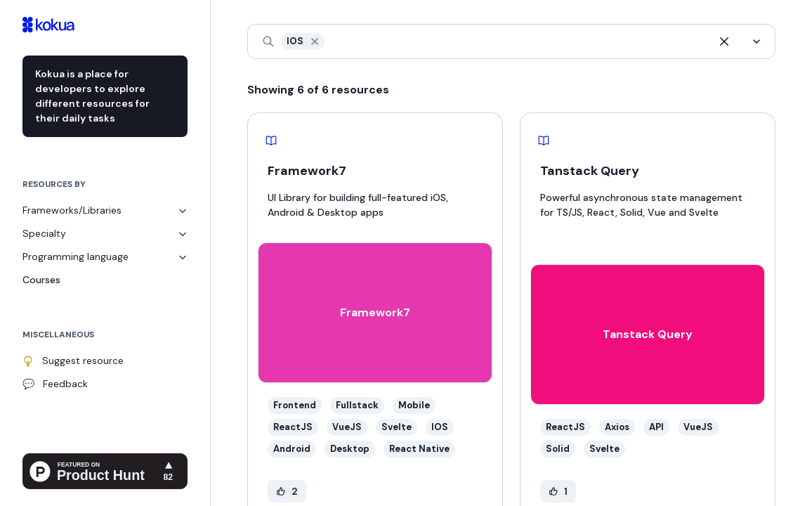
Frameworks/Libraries (105, 210)
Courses (41, 280)
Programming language (105, 257)
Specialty (105, 233)
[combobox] (328, 42)
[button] (315, 41)
